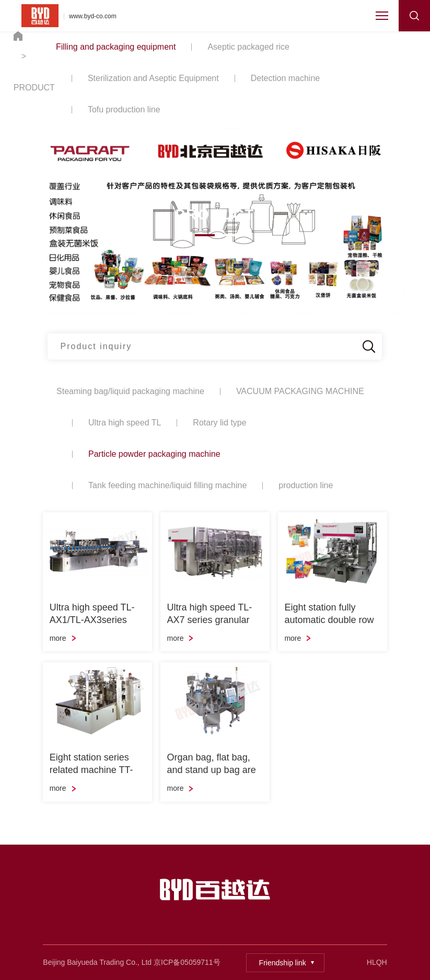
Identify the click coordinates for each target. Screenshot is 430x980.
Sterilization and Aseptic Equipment (153, 78)
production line (306, 485)
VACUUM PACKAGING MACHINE (300, 391)
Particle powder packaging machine (154, 454)
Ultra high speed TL (125, 423)
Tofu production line (124, 109)
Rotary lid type (219, 423)
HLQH (377, 962)
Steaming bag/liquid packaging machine (130, 391)
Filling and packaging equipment (116, 47)
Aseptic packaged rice (248, 47)
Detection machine (286, 78)
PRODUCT (34, 88)
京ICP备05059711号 (187, 962)
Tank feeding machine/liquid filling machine (167, 485)
